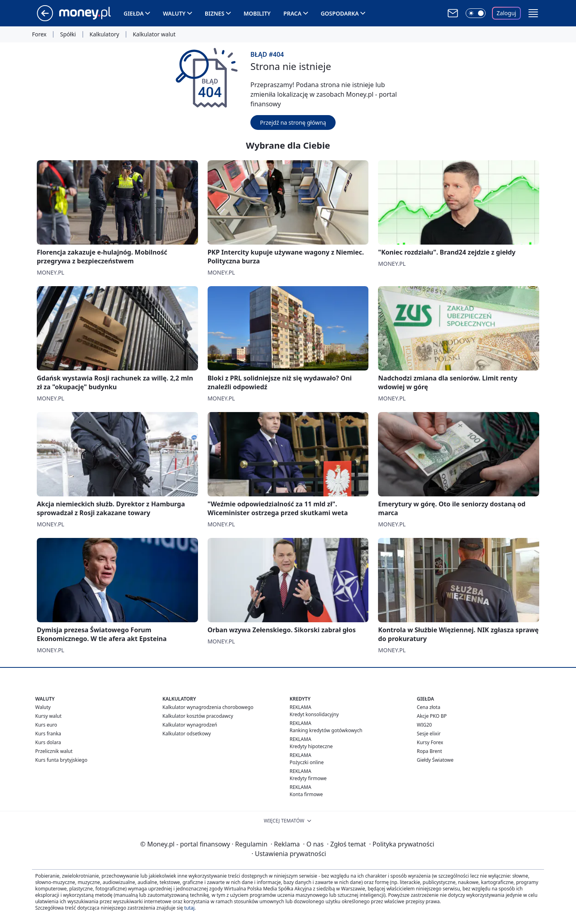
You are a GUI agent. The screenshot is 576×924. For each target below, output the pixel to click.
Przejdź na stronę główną (293, 122)
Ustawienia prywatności (289, 854)
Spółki (68, 34)
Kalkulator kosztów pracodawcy (198, 716)
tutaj (189, 908)
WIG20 (424, 725)
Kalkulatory (104, 34)
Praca (293, 13)
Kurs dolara (48, 742)
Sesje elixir (429, 734)
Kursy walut (48, 716)
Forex (39, 34)
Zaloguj (507, 13)
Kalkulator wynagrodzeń (190, 725)
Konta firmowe (306, 794)
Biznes (215, 13)
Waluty (174, 13)
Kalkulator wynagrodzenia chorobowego (208, 707)
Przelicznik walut (54, 751)
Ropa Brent (429, 751)
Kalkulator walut (154, 34)
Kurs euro (46, 725)
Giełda (134, 13)
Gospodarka (340, 13)
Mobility (257, 13)
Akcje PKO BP (432, 716)
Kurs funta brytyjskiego (61, 760)
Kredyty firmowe (308, 778)
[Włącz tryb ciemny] (476, 13)
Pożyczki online (307, 762)
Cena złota (429, 707)
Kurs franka (48, 734)
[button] (533, 13)
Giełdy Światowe (435, 760)
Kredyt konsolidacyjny (314, 714)
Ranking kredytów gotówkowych (326, 730)
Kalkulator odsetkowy (187, 734)
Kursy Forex (430, 742)
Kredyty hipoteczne (311, 746)
